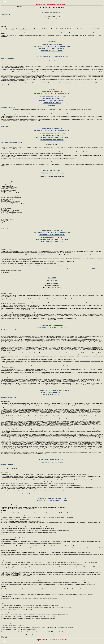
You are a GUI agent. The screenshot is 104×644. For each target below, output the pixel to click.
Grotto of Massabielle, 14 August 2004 (11, 142)
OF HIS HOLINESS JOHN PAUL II (52, 44)
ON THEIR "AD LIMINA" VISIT (52, 395)
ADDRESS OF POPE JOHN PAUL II (52, 12)
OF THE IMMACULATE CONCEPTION (52, 51)
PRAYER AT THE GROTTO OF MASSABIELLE (52, 101)
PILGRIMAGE (52, 42)
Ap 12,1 (71, 258)
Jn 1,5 (55, 439)
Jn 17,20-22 (35, 316)
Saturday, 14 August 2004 (8, 108)
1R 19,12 (15, 149)
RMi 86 (5, 448)
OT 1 (46, 443)
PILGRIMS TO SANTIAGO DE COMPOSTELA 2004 (52, 501)
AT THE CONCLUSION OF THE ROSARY (52, 173)
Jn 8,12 (13, 157)
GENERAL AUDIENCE (52, 280)
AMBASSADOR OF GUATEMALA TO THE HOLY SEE (52, 327)
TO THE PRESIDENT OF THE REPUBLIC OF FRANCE (52, 56)
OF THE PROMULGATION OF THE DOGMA (52, 49)
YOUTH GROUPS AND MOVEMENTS (52, 462)
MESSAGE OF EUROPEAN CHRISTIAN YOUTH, (52, 498)
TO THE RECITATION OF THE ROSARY (52, 140)
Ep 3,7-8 (89, 404)
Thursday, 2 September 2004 (9, 330)
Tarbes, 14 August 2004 (7, 59)
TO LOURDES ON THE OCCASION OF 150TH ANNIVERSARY (52, 46)
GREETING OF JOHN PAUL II (52, 103)
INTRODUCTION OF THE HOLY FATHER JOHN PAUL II (52, 138)
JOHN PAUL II (52, 278)
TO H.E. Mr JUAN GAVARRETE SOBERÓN (52, 325)
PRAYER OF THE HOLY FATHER (52, 171)
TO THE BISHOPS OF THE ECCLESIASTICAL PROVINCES (52, 390)
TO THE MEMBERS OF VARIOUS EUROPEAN (52, 460)
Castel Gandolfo (5, 14)
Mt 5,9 (93, 268)
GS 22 (84, 419)
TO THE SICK (52, 105)
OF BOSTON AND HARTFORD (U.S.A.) (52, 392)
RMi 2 (94, 430)
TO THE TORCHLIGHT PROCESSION (52, 242)
